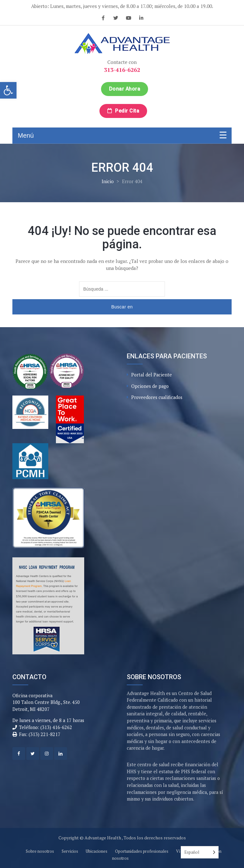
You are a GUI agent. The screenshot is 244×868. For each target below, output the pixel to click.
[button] (8, 90)
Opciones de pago (150, 386)
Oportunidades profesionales (142, 851)
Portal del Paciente (152, 375)
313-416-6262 (122, 70)
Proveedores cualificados (157, 397)
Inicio (108, 181)
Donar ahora (125, 89)
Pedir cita (123, 111)
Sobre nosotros (40, 851)
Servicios (70, 851)
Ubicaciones (97, 851)
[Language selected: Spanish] (200, 852)
